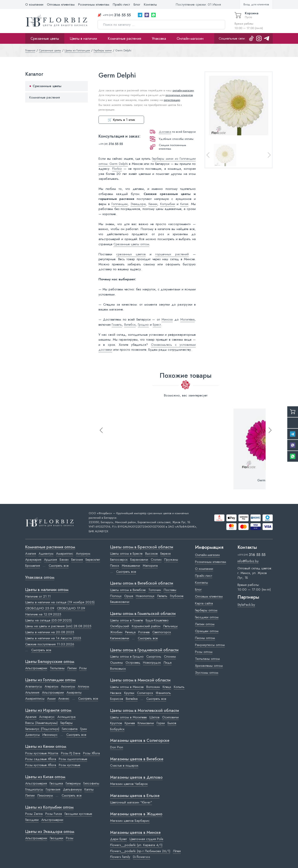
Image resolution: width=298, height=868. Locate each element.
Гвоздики (32, 820)
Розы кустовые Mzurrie (42, 753)
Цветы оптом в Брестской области (142, 547)
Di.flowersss (142, 857)
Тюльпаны (57, 668)
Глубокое (177, 596)
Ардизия (50, 560)
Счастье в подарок (124, 765)
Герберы (66, 723)
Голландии (120, 204)
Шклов (154, 717)
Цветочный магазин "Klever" (131, 802)
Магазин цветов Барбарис (130, 821)
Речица (130, 632)
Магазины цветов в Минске (135, 833)
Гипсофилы (91, 783)
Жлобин (116, 632)
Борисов (117, 699)
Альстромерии (36, 668)
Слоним (170, 656)
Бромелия (33, 566)
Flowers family (120, 857)
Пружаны (171, 560)
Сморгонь (154, 656)
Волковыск (118, 669)
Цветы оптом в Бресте (126, 554)
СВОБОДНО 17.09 (71, 608)
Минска (167, 319)
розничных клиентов (179, 95)
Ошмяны (116, 663)
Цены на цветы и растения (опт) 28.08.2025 (58, 626)
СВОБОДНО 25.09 (40, 608)
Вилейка (132, 699)
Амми (51, 698)
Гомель (117, 325)
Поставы (170, 590)
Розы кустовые (69, 765)
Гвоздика (56, 783)
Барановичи (139, 560)
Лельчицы (170, 626)
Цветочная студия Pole (146, 839)
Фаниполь (163, 693)
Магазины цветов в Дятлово (136, 778)
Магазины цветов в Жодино (136, 814)
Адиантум (46, 554)
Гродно (143, 325)
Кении (153, 204)
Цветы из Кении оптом (46, 747)
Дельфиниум (72, 789)
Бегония (77, 560)
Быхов (172, 723)
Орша (129, 596)
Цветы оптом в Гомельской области (143, 614)
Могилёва (187, 319)
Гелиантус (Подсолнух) (42, 729)
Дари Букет (119, 839)
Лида (168, 663)
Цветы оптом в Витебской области (142, 583)
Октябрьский (120, 626)
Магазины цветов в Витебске (137, 759)
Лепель (162, 596)
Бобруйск (117, 729)
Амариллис (65, 554)
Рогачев (144, 632)
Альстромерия (36, 783)
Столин (156, 560)
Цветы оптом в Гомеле (127, 620)
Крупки (129, 693)
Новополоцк (145, 596)
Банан (64, 560)
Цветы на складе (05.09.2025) (48, 620)
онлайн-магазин (183, 90)
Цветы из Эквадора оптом (50, 832)
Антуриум (83, 554)
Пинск (115, 566)
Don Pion (117, 747)
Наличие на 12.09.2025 (43, 614)
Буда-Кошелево (157, 620)
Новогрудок (152, 663)
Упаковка (159, 38)
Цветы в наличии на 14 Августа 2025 (53, 638)
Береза (166, 554)
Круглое (116, 723)
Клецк (167, 687)
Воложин (153, 687)
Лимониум (45, 795)
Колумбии (168, 204)
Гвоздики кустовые (78, 814)
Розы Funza (54, 814)
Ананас (64, 698)
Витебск (130, 325)
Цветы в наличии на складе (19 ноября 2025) (60, 602)
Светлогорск (162, 632)
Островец (133, 663)
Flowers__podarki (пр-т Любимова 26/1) (140, 851)
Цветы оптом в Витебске (128, 590)
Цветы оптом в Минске (127, 687)
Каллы (89, 789)
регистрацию (172, 100)
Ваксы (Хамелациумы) (41, 723)
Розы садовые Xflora (41, 759)
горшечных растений (172, 254)
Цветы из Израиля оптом (48, 711)
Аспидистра (66, 717)
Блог (137, 4)
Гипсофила (70, 729)
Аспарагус (47, 717)
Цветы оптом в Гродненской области (144, 650)
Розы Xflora (91, 753)
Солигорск (145, 693)
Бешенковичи (120, 602)
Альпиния (32, 692)
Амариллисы (35, 698)
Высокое (151, 554)
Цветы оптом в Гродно (127, 656)
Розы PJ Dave (71, 753)
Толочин (155, 590)
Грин (84, 729)
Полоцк (116, 596)
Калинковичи (120, 638)
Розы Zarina (34, 814)
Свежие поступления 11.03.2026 (50, 644)
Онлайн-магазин (190, 38)
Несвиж (116, 693)
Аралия (31, 717)
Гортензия (53, 789)
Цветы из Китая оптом (45, 777)
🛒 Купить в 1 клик (121, 120)
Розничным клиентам (94, 4)
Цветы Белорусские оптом (50, 662)
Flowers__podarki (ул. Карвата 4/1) (136, 845)
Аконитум (68, 686)
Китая (184, 204)
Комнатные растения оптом (50, 547)
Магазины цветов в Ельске (135, 796)
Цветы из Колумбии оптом (49, 807)
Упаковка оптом (40, 578)
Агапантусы (34, 686)
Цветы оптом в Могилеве (128, 717)
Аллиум (83, 686)
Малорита (150, 566)
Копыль (179, 687)
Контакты (150, 4)
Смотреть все (59, 566)
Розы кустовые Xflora (41, 765)
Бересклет (93, 560)
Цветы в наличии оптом (47, 590)
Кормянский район (146, 626)
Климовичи (146, 723)
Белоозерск (119, 560)
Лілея (177, 851)
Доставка (165, 132)
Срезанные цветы (45, 38)
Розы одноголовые (73, 759)
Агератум (51, 686)
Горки (161, 723)
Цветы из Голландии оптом (50, 680)
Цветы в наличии (83, 38)
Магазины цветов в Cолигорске (140, 741)
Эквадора (138, 204)
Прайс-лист (121, 4)
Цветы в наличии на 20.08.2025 (50, 632)
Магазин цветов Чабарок (129, 784)
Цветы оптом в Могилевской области (145, 711)
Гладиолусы (34, 789)
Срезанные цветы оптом (131, 244)
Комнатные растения (124, 38)
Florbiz (117, 169)
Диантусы (33, 735)
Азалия (31, 554)
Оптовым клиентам (61, 4)
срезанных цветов (131, 254)
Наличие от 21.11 (38, 596)
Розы (83, 668)
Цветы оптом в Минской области (140, 680)
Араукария (33, 560)
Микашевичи (131, 566)
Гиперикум (73, 783)
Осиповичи (170, 717)
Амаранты (74, 692)
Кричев (130, 723)
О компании (34, 4)
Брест (157, 325)
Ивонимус (50, 735)
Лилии (72, 668)
